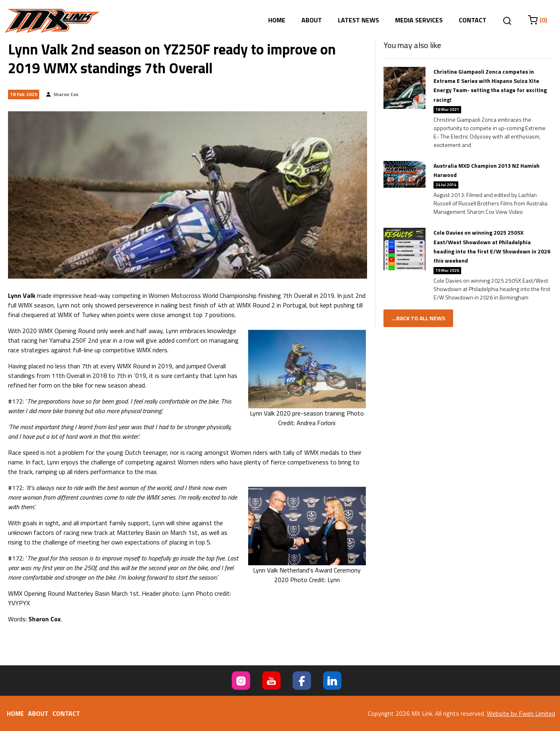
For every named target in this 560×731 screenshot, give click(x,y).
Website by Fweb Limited (521, 713)
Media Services (419, 20)
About (312, 20)
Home (277, 20)
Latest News (358, 20)
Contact (473, 20)
